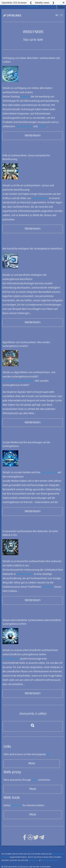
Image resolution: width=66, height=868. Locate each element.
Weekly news (42, 3)
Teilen (61, 7)
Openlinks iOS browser (14, 3)
